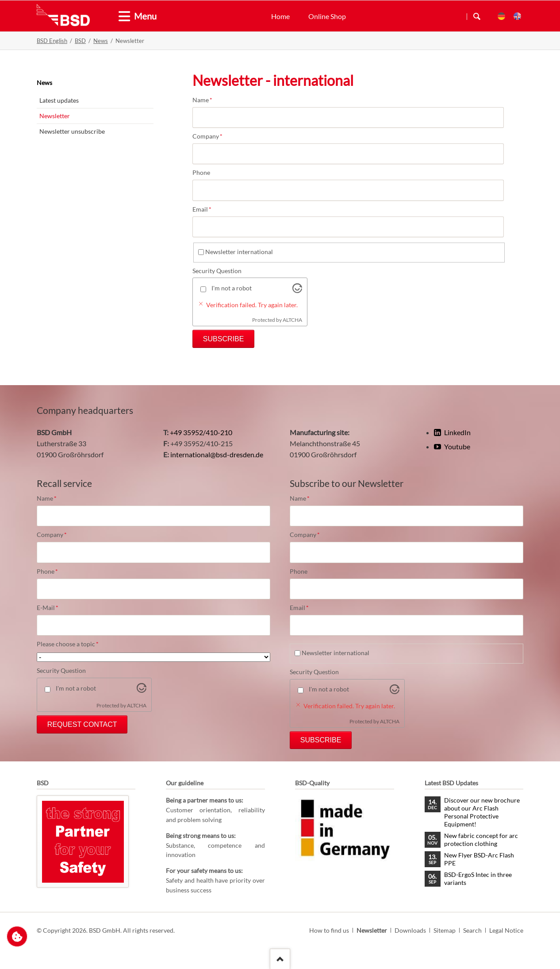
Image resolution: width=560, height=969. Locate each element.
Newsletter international (239, 252)
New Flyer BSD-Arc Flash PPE (479, 859)
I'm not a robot (232, 288)
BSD (80, 41)
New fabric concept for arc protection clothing (481, 840)
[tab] (121, 17)
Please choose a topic (68, 644)
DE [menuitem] (501, 16)
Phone (201, 172)
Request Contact (82, 724)
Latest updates (59, 100)
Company (207, 136)
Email (207, 209)
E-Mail (52, 608)
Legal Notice (506, 930)
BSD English (52, 41)
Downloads (410, 930)
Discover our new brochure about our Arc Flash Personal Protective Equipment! (482, 812)
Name (207, 100)
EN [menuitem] (517, 16)
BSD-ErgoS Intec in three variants (478, 878)
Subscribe (223, 339)
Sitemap (445, 930)
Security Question (217, 271)
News (101, 41)
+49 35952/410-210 (201, 432)
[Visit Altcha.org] (297, 290)
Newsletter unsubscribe (72, 131)
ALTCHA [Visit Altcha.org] (292, 320)
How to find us (329, 930)
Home (280, 16)
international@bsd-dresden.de (217, 454)
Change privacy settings (17, 936)
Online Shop (327, 16)
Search (477, 16)
